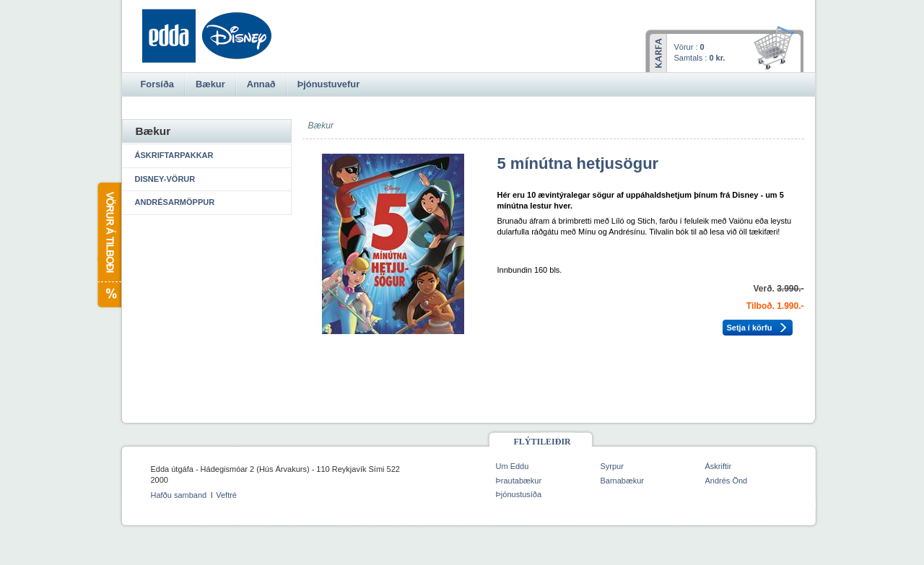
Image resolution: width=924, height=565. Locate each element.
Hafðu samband (179, 495)
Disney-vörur (165, 179)
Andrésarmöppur (175, 202)
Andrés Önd (727, 481)
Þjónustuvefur (328, 84)
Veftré (226, 495)
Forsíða (157, 84)
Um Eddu (513, 466)
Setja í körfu (750, 328)
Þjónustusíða (519, 494)
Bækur (210, 84)
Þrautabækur (519, 481)
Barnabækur (623, 481)
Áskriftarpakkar (174, 155)
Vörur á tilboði (109, 245)
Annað (261, 84)
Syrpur (612, 466)
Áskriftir (719, 466)
